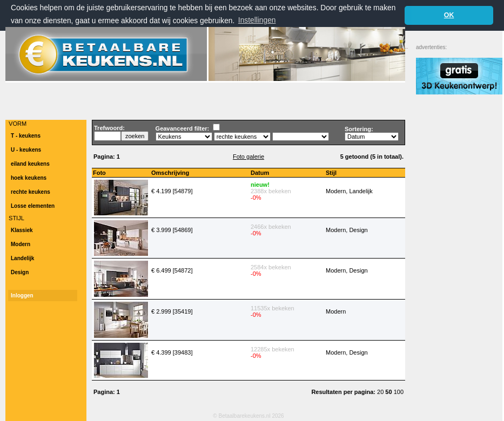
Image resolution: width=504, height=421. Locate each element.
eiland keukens (30, 164)
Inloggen (22, 296)
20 (381, 392)
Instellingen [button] (257, 20)
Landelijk (22, 258)
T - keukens (26, 136)
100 (399, 392)
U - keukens (26, 150)
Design (20, 272)
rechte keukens (31, 192)
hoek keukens (29, 178)
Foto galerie (248, 157)
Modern (21, 244)
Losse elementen (33, 206)
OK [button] (449, 15)
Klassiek (22, 230)
